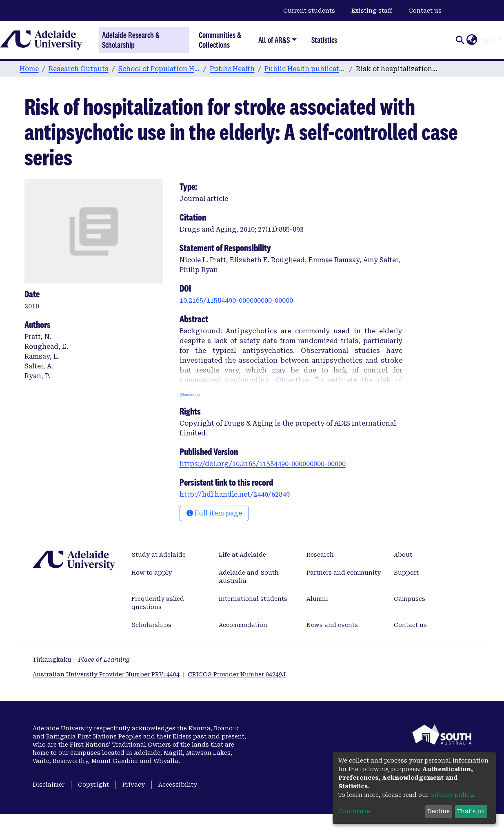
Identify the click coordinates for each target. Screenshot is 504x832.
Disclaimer (49, 785)
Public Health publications (305, 69)
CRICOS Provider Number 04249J (237, 674)
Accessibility (178, 785)
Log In (487, 40)
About (403, 555)
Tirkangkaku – (81, 660)
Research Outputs (79, 69)
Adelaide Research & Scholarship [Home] (131, 40)
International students (253, 599)
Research (320, 555)
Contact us (425, 11)
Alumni (317, 599)
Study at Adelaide (159, 555)
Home (29, 69)
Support (406, 573)
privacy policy (452, 795)
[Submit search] (460, 40)
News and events (332, 625)
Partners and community (344, 573)
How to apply (152, 573)
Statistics (324, 40)
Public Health (232, 69)
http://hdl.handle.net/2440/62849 (235, 494)
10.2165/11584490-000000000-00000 (236, 300)
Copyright (93, 785)
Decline (439, 811)
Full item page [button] (214, 513)
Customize (354, 811)
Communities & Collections (220, 40)
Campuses (410, 599)
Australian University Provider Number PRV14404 (106, 674)
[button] (472, 40)
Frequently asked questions (158, 603)
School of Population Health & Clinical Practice (159, 69)
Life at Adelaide (242, 555)
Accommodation (243, 625)
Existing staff (372, 11)
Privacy (134, 785)
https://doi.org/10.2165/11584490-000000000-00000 (263, 464)
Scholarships (151, 625)
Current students (309, 11)
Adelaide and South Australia (249, 577)
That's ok (471, 811)
